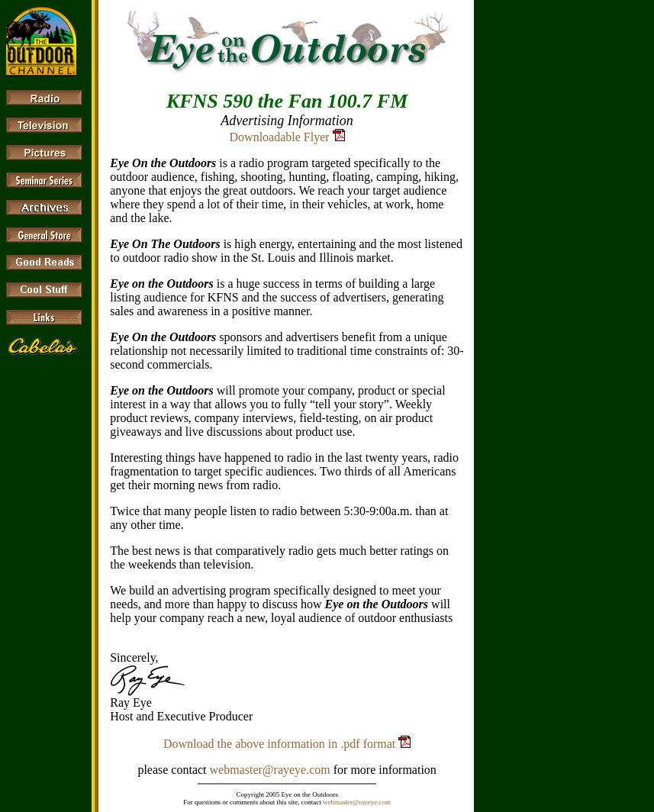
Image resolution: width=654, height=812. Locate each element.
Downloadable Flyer (280, 137)
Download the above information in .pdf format (281, 744)
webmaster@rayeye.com (270, 770)
